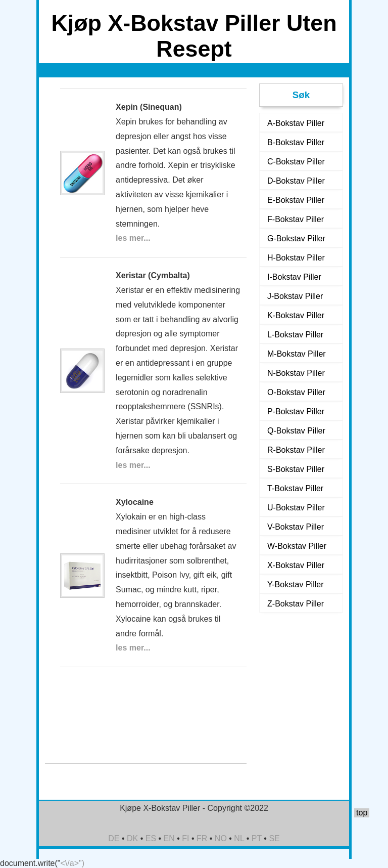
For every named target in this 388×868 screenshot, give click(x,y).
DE (114, 838)
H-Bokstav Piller (296, 258)
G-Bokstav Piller (296, 238)
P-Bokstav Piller (296, 411)
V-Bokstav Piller (296, 527)
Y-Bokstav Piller (295, 584)
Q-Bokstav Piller (296, 431)
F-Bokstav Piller (296, 219)
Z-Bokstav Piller (296, 604)
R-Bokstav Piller (296, 450)
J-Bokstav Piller (295, 296)
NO (221, 838)
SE (274, 838)
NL (239, 838)
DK (132, 838)
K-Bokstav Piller (296, 315)
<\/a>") (72, 863)
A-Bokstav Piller (296, 123)
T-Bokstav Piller (295, 488)
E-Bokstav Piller (296, 200)
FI (185, 838)
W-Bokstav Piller (297, 546)
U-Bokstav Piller (296, 508)
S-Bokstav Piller (296, 469)
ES (151, 838)
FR (202, 838)
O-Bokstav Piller (296, 392)
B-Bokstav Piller (296, 142)
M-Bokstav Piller (297, 354)
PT (257, 838)
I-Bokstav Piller (294, 277)
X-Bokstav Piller (296, 565)
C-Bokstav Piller (296, 162)
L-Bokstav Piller (295, 335)
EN (169, 838)
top (362, 813)
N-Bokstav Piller (296, 373)
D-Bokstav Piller (296, 181)
